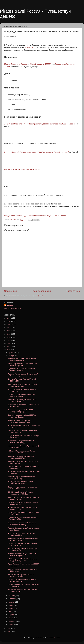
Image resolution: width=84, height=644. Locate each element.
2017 (9, 347)
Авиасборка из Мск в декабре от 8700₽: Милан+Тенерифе (23, 385)
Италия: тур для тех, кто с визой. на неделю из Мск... (22, 534)
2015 (9, 628)
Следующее (11, 291)
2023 (9, 328)
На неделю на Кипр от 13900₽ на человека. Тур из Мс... (21, 483)
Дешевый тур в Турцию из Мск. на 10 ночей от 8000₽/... (22, 401)
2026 (9, 318)
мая (10, 612)
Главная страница (41, 291)
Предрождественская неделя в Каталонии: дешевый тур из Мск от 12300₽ (35, 216)
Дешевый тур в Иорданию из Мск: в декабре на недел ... (22, 478)
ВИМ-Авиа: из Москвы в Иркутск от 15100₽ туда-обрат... (21, 575)
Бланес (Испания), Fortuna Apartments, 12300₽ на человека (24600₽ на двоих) (37, 152)
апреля (12, 615)
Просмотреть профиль (13, 308)
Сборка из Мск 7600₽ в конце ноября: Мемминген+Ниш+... (22, 359)
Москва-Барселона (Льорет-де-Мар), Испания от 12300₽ (28, 64)
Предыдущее (73, 291)
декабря (12, 353)
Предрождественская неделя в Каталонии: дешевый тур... (20, 421)
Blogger (57, 638)
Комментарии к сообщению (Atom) (30, 296)
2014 (9, 631)
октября (12, 596)
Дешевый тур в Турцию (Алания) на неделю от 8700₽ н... (22, 457)
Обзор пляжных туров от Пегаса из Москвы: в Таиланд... (21, 442)
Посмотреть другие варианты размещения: (22, 169)
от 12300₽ (29, 47)
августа (12, 602)
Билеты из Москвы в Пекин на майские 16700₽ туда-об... (23, 539)
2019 (9, 340)
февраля (12, 621)
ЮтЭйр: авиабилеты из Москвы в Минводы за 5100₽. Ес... (21, 493)
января (12, 624)
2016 (9, 350)
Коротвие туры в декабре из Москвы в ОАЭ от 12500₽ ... (23, 488)
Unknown (10, 305)
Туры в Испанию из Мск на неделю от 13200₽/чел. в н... (22, 580)
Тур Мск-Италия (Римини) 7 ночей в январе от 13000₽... (22, 395)
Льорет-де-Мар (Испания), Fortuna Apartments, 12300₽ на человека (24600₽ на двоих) (40, 124)
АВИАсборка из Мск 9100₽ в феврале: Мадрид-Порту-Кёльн (23, 560)
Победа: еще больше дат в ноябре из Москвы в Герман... (22, 555)
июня (11, 608)
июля (11, 605)
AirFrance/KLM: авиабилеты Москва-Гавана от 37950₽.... (22, 452)
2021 (9, 334)
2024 (9, 324)
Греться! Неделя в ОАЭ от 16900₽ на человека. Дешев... (22, 416)
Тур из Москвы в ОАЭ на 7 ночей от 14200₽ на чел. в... (22, 370)
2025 (9, 321)
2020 (9, 337)
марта (11, 618)
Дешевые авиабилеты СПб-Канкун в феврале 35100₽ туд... (22, 524)
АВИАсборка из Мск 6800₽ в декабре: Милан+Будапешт (22, 365)
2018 (9, 343)
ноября (12, 356)
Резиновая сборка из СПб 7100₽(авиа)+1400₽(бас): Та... (20, 411)
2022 (9, 331)
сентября (12, 599)
